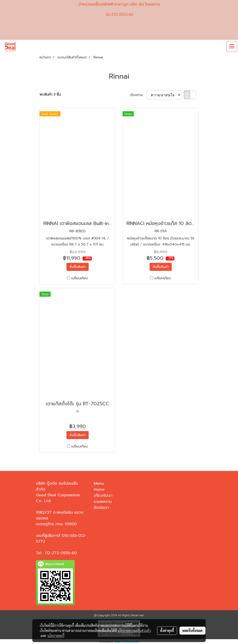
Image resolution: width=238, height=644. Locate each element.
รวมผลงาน (103, 502)
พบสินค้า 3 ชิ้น (50, 94)
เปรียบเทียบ (80, 278)
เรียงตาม (138, 95)
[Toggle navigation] (232, 47)
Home (99, 490)
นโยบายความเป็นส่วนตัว (134, 630)
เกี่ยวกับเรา (103, 496)
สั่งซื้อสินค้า (78, 267)
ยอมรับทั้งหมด (192, 630)
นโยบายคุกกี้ (56, 636)
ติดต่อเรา (101, 508)
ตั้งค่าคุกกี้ (167, 630)
